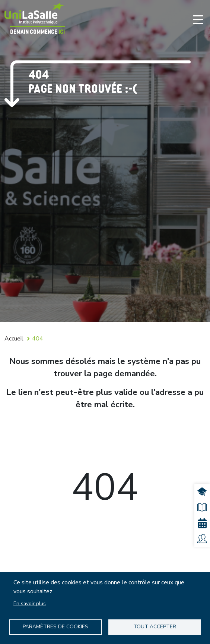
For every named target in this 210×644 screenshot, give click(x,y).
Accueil (14, 339)
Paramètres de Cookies (55, 627)
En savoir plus (30, 604)
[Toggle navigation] (198, 19)
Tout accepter (155, 627)
